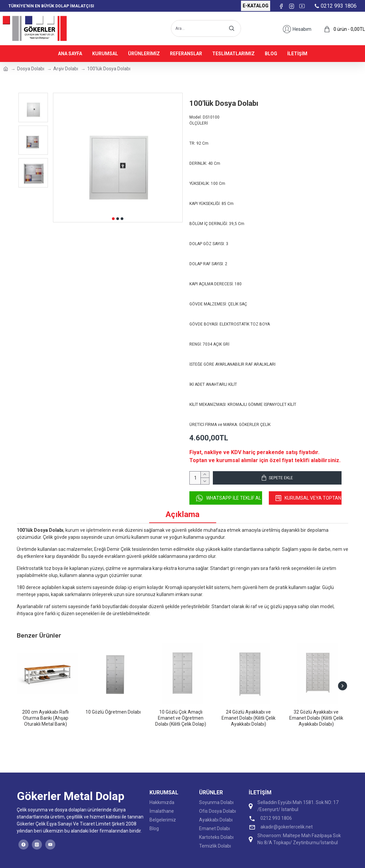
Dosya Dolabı (31, 69)
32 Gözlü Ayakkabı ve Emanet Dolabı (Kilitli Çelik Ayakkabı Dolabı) (316, 718)
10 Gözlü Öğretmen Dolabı (113, 712)
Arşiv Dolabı (66, 69)
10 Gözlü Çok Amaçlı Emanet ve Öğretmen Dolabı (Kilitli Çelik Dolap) (181, 718)
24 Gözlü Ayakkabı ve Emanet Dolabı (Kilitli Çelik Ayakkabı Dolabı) (249, 718)
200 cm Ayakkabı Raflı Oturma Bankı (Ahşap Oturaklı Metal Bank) (45, 718)
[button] (113, 219)
